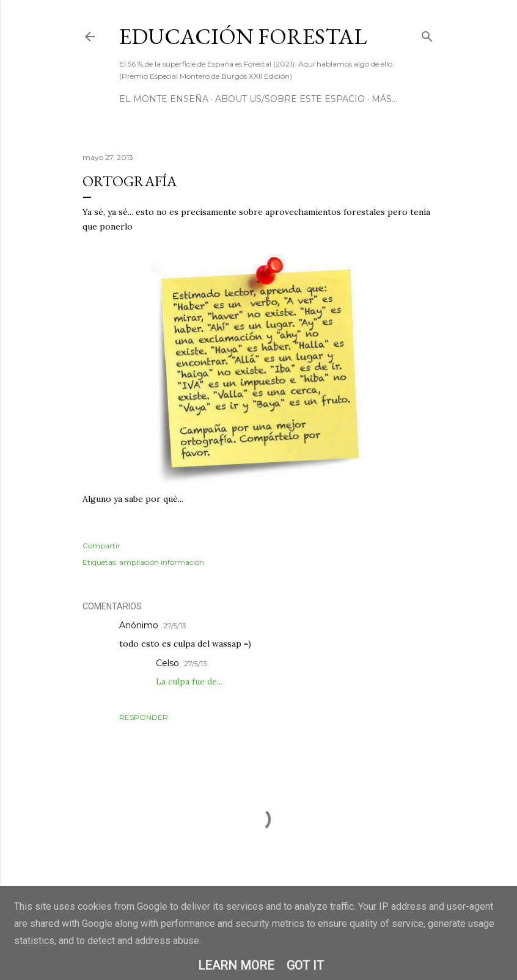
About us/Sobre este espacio (290, 99)
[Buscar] (427, 34)
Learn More (236, 965)
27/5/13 (175, 626)
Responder (144, 717)
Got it (305, 965)
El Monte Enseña (164, 99)
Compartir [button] (101, 546)
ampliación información (162, 562)
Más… (384, 99)
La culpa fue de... (189, 681)
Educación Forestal (243, 36)
